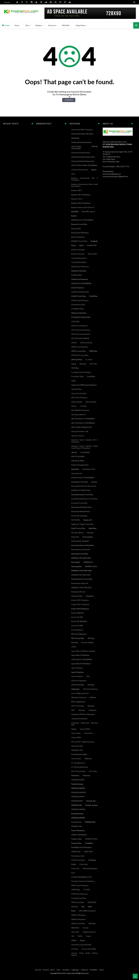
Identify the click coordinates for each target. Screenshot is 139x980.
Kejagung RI (88, 520)
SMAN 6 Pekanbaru (78, 919)
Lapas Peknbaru (77, 676)
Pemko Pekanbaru (78, 830)
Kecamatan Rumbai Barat (81, 511)
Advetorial (75, 138)
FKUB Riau (75, 368)
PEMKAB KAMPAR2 (79, 792)
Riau (83, 907)
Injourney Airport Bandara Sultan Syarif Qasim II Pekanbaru (85, 447)
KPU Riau (91, 638)
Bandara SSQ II (77, 199)
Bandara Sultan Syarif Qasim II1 (83, 207)
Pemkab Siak (91, 801)
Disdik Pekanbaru (78, 288)
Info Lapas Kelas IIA (78, 415)
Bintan (74, 245)
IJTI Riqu (83, 406)
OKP (73, 710)
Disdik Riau (93, 296)
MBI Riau (93, 697)
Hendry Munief (77, 402)
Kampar (94, 482)
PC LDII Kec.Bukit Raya (80, 767)
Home (6, 25)
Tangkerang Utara (89, 932)
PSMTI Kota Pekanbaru (80, 885)
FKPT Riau (93, 364)
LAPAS (74, 647)
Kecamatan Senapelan (79, 516)
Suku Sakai (75, 932)
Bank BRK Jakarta (88, 212)
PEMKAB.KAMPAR (78, 818)
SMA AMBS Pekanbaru (87, 911)
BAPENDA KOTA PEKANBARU (82, 220)
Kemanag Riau (88, 537)
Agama (94, 170)
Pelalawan (86, 775)
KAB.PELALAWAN (78, 461)
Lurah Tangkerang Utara (80, 693)
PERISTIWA (88, 852)
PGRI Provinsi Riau (78, 860)
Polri (73, 873)
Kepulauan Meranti (78, 592)
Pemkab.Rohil (76, 822)
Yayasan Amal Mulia (89, 949)
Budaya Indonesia (78, 254)
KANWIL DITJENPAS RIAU (81, 490)
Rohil (90, 907)
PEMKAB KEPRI (77, 801)
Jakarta (74, 452)
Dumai (74, 364)
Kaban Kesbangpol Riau (80, 465)
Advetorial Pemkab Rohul (81, 153)
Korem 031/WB (77, 626)
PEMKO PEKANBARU (79, 835)
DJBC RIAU (75, 322)
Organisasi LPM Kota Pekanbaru (83, 714)
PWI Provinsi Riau (78, 902)
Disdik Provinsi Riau (79, 296)
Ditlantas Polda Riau (79, 313)
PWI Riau (75, 907)
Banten (74, 216)
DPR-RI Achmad (86, 343)
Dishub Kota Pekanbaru (80, 300)
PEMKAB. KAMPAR (78, 809)
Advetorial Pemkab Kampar (81, 142)
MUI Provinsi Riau (78, 706)
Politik (74, 864)
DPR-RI (74, 343)
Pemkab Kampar (77, 784)
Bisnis (82, 245)
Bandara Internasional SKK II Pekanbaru (85, 179)
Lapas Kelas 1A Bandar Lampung (83, 651)
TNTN (80, 936)
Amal (73, 174)
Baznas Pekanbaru (78, 237)
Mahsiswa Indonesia (79, 697)
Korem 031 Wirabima (79, 621)
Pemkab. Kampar (92, 805)
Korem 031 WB (77, 617)
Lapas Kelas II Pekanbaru (80, 655)
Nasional (91, 706)
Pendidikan (89, 843)
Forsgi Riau (91, 376)
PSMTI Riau (76, 890)
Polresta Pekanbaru (90, 868)
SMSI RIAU (75, 928)
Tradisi (88, 936)
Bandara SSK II (77, 190)
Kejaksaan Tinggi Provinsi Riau (82, 524)
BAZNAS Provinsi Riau (79, 241)
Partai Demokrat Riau (79, 754)
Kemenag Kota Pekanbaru (81, 549)
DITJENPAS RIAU (78, 309)
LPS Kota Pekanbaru (90, 689)
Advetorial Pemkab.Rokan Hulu (83, 161)
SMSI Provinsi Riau (78, 923)
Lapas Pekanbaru (78, 672)
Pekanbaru (75, 775)
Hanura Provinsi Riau (79, 393)
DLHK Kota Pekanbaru (79, 326)
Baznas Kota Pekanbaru (80, 233)
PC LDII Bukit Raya (78, 763)
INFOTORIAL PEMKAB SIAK (81, 427)
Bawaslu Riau (76, 229)
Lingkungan (75, 689)
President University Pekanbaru (83, 881)
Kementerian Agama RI (80, 583)
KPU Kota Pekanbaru (79, 634)
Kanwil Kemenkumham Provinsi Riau (84, 499)
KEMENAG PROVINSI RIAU (81, 558)
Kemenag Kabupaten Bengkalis (83, 545)
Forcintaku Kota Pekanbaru (81, 372)
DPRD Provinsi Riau (78, 351)
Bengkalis (94, 241)
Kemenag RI (76, 562)
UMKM (74, 940)
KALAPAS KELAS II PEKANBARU (83, 478)
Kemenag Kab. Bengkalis (80, 541)
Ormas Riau (88, 733)
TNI (73, 936)
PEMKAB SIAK (77, 805)
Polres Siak (75, 868)
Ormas (74, 729)
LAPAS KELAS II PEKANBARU (82, 659)
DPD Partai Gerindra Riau (81, 334)
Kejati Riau (93, 528)
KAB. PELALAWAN (78, 456)
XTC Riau (75, 949)
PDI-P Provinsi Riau (78, 771)
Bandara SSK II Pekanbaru (81, 195)
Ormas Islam (76, 733)
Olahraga (82, 710)
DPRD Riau (93, 351)
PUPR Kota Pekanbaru (79, 894)
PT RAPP (87, 890)
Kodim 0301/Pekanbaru (80, 609)
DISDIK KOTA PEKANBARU (81, 283)
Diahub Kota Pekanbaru (80, 267)
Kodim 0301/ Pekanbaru (80, 604)
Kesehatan (90, 596)
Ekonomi (83, 364)
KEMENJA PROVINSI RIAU (81, 575)
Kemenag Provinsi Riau (80, 554)
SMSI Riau (92, 923)
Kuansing (75, 642)
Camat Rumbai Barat (79, 258)
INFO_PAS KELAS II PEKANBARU (83, 423)
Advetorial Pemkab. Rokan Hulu (83, 157)
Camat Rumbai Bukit (79, 262)
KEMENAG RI (88, 562)
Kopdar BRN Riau (78, 613)
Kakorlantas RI (77, 473)
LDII (88, 676)
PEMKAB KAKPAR (78, 780)
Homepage (69, 100)
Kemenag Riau (76, 566)
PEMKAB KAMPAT (78, 797)
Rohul (73, 911)
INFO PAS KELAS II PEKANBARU (83, 419)
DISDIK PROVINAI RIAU (80, 292)
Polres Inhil (84, 864)
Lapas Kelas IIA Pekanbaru (81, 664)
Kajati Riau (75, 469)
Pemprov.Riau (76, 843)
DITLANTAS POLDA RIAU (81, 317)
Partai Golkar (76, 759)
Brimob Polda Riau (78, 250)
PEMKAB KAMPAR (78, 788)
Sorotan (86, 928)
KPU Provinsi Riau (78, 638)
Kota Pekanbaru (77, 630)
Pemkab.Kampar (77, 814)
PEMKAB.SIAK (90, 822)
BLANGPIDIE (92, 245)
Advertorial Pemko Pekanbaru (82, 134)
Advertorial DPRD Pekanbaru (82, 130)
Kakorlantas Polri (89, 469)
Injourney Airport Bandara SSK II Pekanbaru (85, 441)
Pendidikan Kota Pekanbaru (81, 847)
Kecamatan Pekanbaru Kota (81, 507)
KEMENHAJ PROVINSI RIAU (82, 571)
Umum (82, 940)
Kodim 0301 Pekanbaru (80, 600)
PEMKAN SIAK (77, 826)
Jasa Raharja (85, 452)
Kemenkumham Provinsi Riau (82, 579)
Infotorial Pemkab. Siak (80, 431)
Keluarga (90, 533)
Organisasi (92, 710)
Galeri (74, 381)
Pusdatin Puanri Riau (79, 898)
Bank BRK (75, 212)
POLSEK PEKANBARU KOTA (82, 877)
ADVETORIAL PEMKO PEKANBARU (84, 165)
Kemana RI (75, 537)
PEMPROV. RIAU (91, 839)
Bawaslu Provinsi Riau (79, 224)
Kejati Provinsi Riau (78, 528)
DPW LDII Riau (77, 360)
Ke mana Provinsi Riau (79, 503)
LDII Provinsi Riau (78, 685)
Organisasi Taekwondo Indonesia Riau (85, 724)
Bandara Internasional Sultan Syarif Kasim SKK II (85, 185)
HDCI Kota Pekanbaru (79, 398)
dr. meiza (89, 360)
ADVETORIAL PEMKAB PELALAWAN (85, 147)
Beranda (7, 2)
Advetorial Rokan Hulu (80, 170)
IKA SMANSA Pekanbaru (80, 410)
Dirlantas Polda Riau (79, 271)
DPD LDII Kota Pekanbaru (81, 330)
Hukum (74, 406)
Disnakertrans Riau (78, 305)
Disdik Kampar (77, 275)
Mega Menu (81, 25)
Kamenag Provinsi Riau (80, 482)
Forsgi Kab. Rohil (77, 376)
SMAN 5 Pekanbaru (78, 915)
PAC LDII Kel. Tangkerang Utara (83, 742)
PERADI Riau (76, 852)
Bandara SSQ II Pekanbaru (81, 203)
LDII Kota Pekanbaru (79, 681)
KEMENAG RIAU (91, 566)
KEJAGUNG (76, 520)
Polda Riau (92, 860)
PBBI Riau (88, 759)
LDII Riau (91, 685)
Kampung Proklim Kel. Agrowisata (84, 486)
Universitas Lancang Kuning (81, 945)
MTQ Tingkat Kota (78, 702)
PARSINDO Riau (77, 750)
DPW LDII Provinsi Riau (80, 355)
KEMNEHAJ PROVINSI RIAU (82, 588)
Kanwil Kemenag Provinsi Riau (82, 495)
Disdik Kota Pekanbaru (80, 279)
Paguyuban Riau (77, 746)
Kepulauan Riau (77, 596)
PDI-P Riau (93, 771)
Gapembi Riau (76, 389)
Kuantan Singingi (87, 642)
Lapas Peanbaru (77, 668)
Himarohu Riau (91, 402)
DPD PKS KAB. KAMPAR (80, 338)
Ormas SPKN (76, 737)
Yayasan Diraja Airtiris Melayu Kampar (85, 954)
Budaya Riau (92, 254)
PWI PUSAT (92, 902)
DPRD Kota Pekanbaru (80, 347)
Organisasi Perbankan (79, 719)
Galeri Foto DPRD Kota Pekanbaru (84, 385)
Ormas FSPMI (85, 729)
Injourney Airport (78, 436)
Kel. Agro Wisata (77, 533)
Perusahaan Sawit (78, 856)
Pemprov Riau (76, 839)
